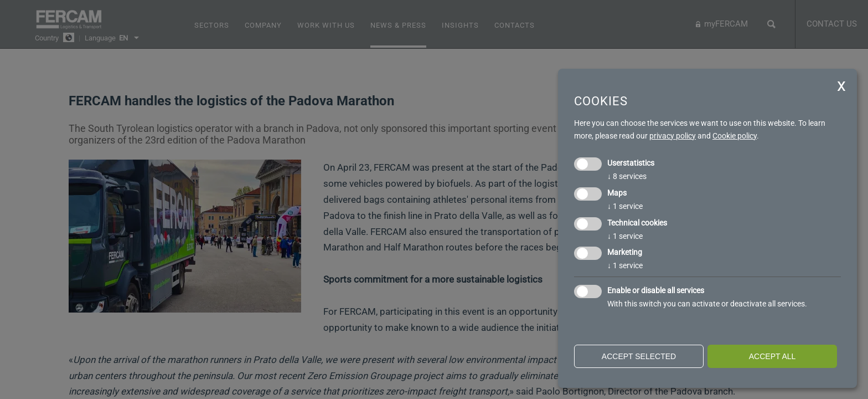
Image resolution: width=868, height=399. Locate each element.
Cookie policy (735, 136)
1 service (625, 206)
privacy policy (673, 136)
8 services (627, 176)
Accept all (773, 356)
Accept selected (639, 356)
